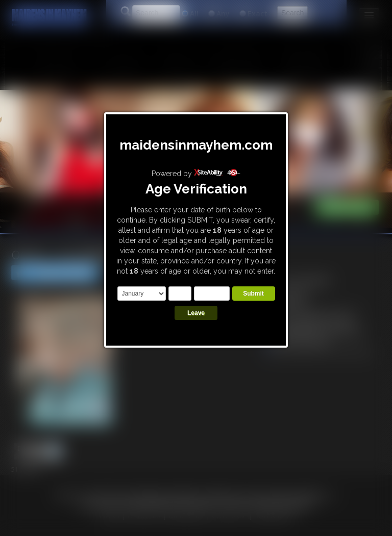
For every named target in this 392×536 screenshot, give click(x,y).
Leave (196, 313)
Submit (253, 294)
